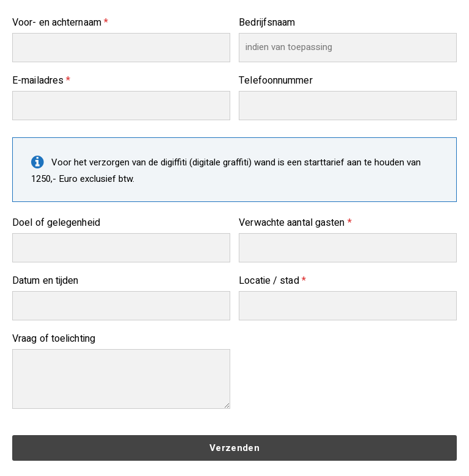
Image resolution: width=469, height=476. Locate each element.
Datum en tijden (45, 281)
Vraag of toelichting (54, 339)
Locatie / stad (272, 281)
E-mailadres (41, 81)
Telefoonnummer (275, 81)
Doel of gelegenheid (56, 223)
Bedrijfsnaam (267, 23)
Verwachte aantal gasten (295, 223)
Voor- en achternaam (60, 23)
